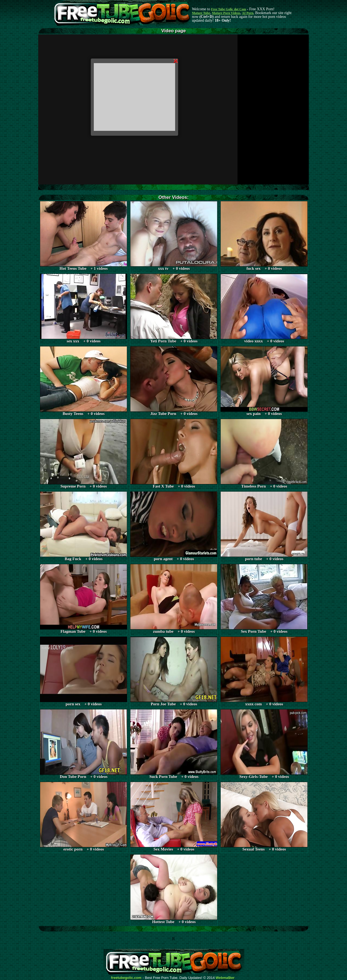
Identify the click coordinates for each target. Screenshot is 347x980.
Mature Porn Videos (226, 13)
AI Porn (248, 13)
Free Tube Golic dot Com (228, 9)
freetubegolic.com (126, 978)
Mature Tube (201, 13)
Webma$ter (225, 978)
